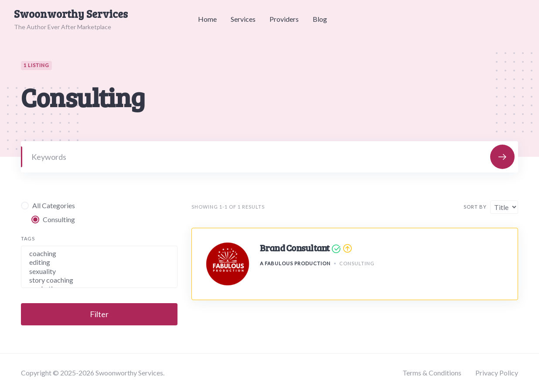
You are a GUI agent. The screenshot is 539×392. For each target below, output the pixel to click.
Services (243, 19)
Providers (284, 19)
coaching (99, 253)
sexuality (99, 271)
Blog (320, 19)
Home (207, 19)
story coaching (99, 280)
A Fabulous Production (295, 263)
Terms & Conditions (432, 373)
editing (99, 262)
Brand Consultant (295, 248)
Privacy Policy (497, 373)
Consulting (357, 263)
